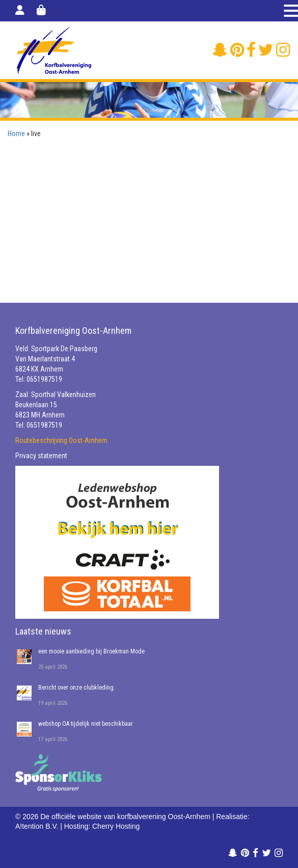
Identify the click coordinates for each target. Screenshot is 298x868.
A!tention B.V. (37, 826)
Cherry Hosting (116, 826)
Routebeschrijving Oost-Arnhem (61, 440)
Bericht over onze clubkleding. (77, 688)
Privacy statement (41, 456)
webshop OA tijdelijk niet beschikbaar (86, 724)
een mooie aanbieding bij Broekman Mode (91, 651)
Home (16, 134)
